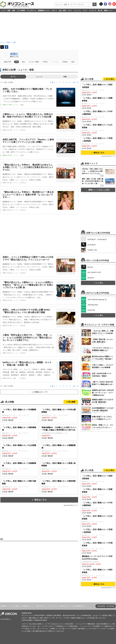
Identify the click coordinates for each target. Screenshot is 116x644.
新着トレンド (108, 10)
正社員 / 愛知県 (19, 415)
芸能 (9, 10)
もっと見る (98, 283)
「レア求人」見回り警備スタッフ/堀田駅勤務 (97, 571)
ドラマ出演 (55, 62)
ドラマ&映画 (21, 10)
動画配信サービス (44, 10)
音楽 (14, 10)
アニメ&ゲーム (32, 10)
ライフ (85, 10)
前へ (53, 82)
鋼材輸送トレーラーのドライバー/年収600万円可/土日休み (97, 558)
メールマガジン (52, 606)
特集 (65, 77)
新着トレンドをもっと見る (98, 190)
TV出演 (45, 62)
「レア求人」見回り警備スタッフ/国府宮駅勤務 (97, 86)
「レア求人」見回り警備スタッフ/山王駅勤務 (97, 126)
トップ (3, 10)
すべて (13, 77)
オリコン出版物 (14, 606)
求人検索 (72, 402)
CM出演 (65, 62)
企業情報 (111, 606)
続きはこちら (41, 500)
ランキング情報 (34, 62)
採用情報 (102, 606)
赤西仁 (14, 54)
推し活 (100, 10)
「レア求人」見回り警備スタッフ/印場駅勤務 (97, 544)
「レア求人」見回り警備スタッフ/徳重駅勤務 (97, 99)
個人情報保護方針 (78, 606)
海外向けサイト (65, 606)
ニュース (39, 77)
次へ (75, 82)
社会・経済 (62, 10)
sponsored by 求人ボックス (71, 505)
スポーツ (54, 10)
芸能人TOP (8, 62)
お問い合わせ (40, 606)
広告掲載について (27, 606)
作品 (23, 62)
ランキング (93, 10)
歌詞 (73, 62)
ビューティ (77, 10)
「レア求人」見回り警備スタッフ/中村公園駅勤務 (97, 113)
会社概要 (3, 606)
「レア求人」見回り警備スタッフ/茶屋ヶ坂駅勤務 (97, 140)
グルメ (70, 10)
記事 (16, 62)
